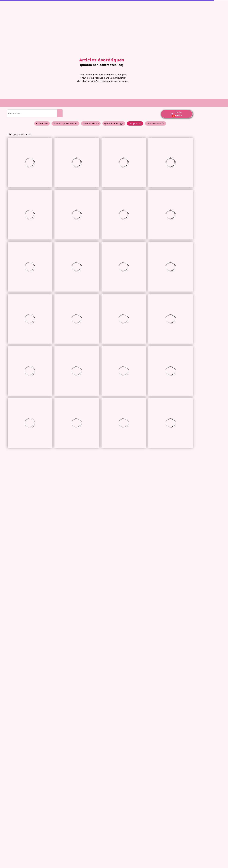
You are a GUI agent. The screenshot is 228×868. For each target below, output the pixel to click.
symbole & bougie (114, 123)
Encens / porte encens (65, 123)
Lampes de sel (91, 123)
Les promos (135, 123)
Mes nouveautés (156, 123)
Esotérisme (42, 123)
